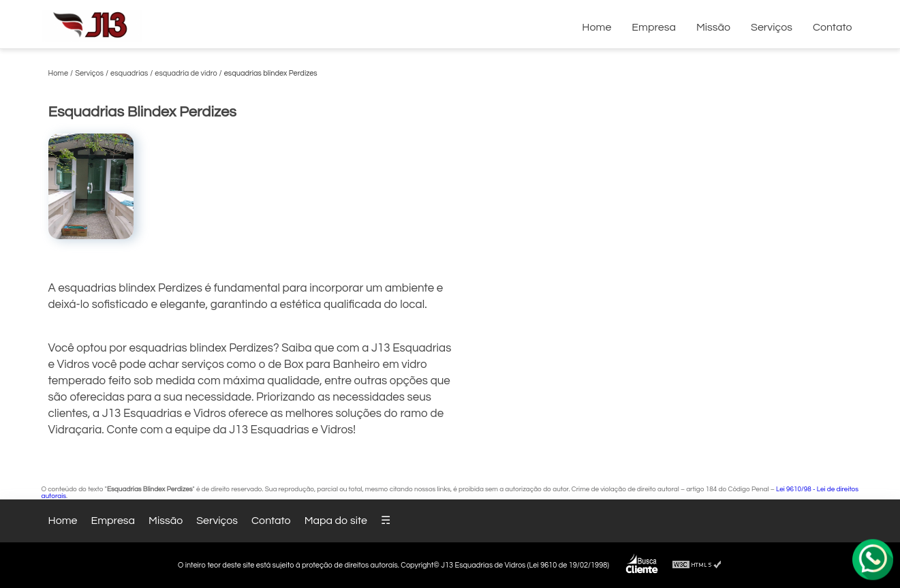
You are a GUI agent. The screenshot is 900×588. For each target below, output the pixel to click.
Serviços (772, 27)
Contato (833, 27)
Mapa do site (336, 521)
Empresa (654, 27)
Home (596, 27)
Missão (713, 27)
